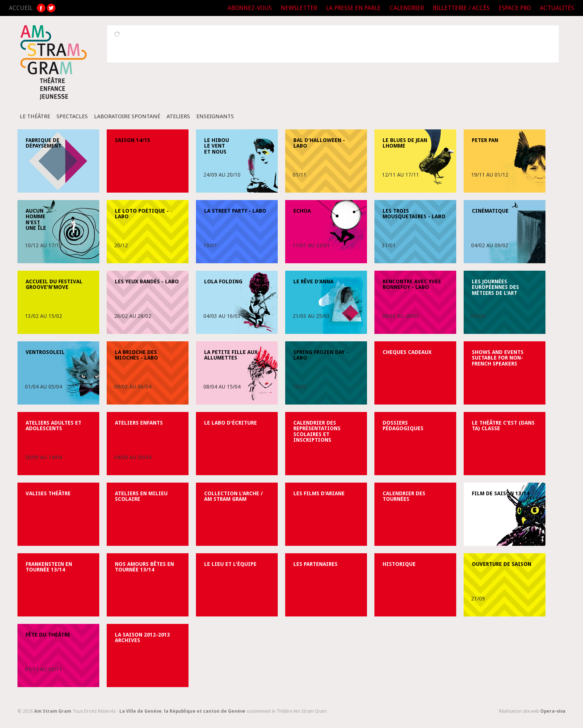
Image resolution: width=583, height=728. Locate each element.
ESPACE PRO (515, 8)
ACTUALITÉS (557, 8)
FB (41, 8)
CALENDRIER (407, 8)
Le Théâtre (35, 116)
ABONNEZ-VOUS (250, 8)
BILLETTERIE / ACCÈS (461, 8)
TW (51, 8)
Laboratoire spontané (127, 116)
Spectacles (72, 116)
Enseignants (215, 116)
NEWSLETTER (299, 8)
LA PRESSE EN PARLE (353, 8)
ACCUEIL (21, 8)
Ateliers (178, 116)
